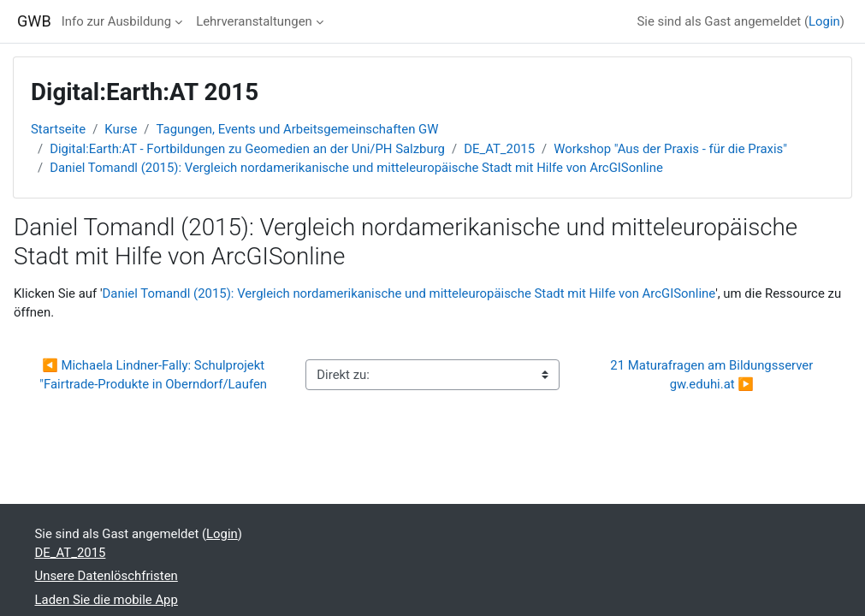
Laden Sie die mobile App (107, 600)
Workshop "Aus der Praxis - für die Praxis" (670, 149)
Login (824, 21)
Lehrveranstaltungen (254, 21)
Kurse (121, 129)
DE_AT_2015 (499, 149)
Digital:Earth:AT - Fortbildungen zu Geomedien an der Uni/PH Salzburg (247, 149)
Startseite (58, 129)
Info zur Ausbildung (116, 21)
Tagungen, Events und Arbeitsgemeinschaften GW (298, 129)
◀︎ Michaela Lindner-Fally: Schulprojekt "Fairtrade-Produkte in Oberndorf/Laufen (154, 375)
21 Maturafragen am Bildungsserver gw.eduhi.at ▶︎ (713, 375)
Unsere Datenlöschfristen (107, 576)
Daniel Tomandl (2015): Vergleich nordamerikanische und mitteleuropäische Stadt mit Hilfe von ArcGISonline (356, 168)
